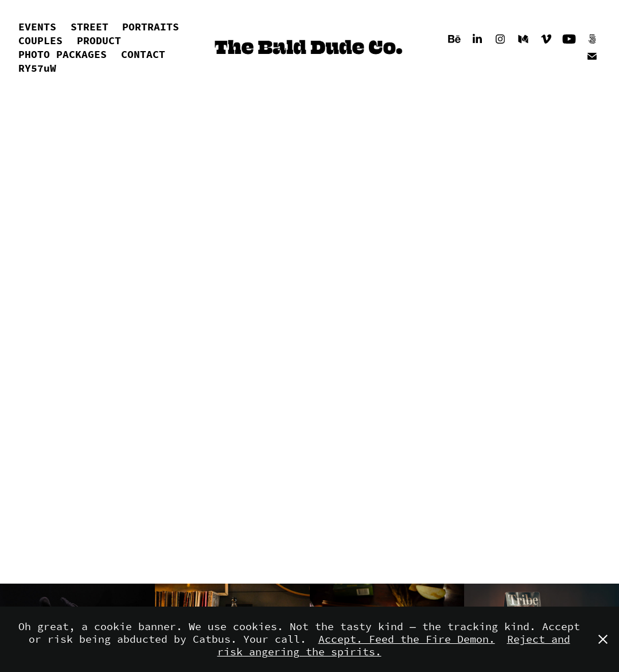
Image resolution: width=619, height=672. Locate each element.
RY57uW (37, 68)
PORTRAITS (151, 27)
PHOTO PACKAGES (63, 55)
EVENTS (37, 27)
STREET (89, 27)
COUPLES (40, 41)
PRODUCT (99, 41)
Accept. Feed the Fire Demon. (407, 639)
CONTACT (143, 55)
